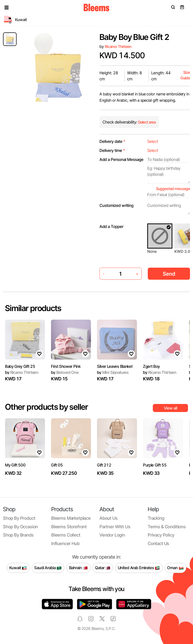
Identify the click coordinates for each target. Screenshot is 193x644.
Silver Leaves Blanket (115, 366)
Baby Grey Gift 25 (20, 366)
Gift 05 (57, 465)
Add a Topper (111, 226)
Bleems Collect (66, 535)
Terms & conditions (167, 527)
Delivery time (112, 150)
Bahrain (79, 568)
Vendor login (112, 535)
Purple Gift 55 (155, 465)
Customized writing (116, 205)
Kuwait (18, 568)
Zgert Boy (151, 366)
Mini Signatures (113, 372)
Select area (147, 122)
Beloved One (65, 372)
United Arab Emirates (139, 568)
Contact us (158, 543)
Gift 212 (104, 465)
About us (109, 518)
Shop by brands (18, 535)
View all (171, 408)
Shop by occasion (20, 527)
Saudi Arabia (48, 568)
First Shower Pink (66, 366)
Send (169, 274)
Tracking (156, 518)
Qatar (103, 568)
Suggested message (173, 189)
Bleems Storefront (69, 527)
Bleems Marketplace (71, 518)
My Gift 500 (15, 465)
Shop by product (19, 518)
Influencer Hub (65, 543)
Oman (175, 568)
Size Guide (185, 75)
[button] (7, 8)
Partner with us (115, 527)
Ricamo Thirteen (118, 47)
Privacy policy (161, 535)
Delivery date (112, 141)
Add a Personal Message (122, 159)
